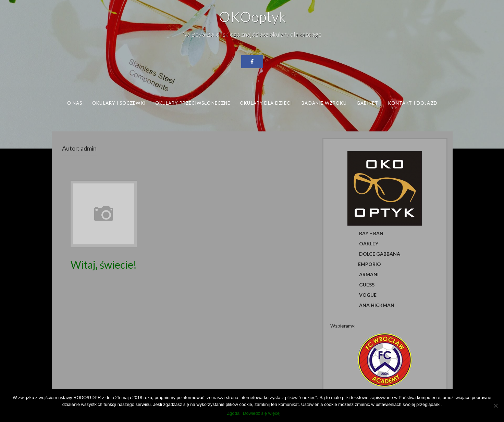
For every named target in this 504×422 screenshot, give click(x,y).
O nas (74, 103)
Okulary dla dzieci (266, 103)
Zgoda (233, 413)
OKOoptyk (252, 16)
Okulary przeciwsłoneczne (192, 103)
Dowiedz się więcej (262, 413)
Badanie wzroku (324, 103)
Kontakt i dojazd (413, 103)
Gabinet (367, 103)
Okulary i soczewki (119, 103)
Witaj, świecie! (104, 265)
